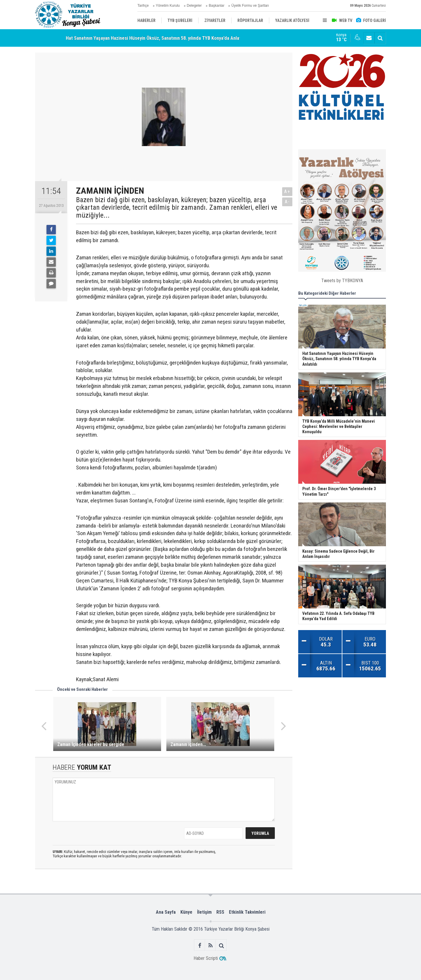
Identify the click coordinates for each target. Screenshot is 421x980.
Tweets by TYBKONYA (342, 281)
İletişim (204, 912)
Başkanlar (216, 6)
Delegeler (194, 6)
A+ (287, 191)
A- (287, 202)
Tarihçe (143, 6)
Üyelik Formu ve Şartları (250, 6)
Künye (186, 912)
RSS (220, 912)
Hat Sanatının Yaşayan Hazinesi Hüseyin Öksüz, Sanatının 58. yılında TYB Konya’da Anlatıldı (156, 38)
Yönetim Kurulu (168, 6)
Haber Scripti (206, 958)
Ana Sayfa (166, 912)
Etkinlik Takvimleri (247, 912)
